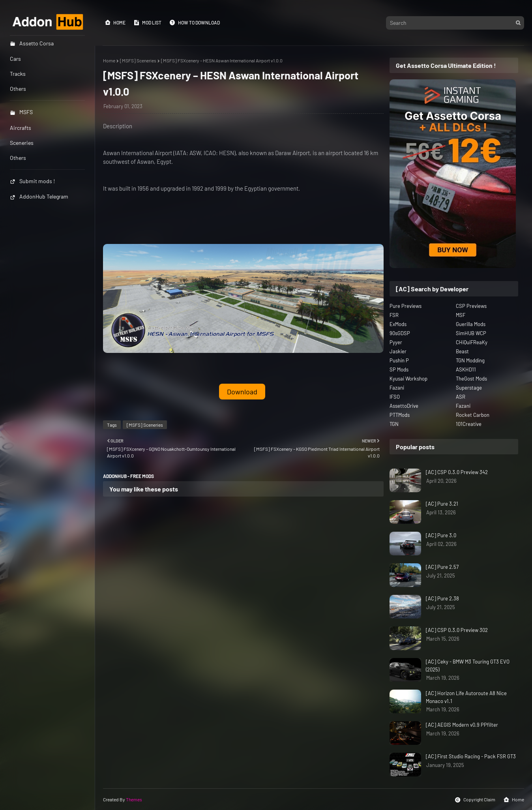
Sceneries (22, 143)
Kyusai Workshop (408, 379)
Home (115, 22)
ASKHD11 (466, 369)
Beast (462, 351)
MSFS (21, 112)
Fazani (397, 388)
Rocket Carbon (473, 415)
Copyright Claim (475, 800)
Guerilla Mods (471, 324)
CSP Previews (471, 306)
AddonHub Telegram (39, 196)
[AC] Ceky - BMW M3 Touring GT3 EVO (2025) (468, 666)
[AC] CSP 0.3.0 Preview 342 (457, 472)
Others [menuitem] (18, 89)
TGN (394, 424)
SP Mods (399, 369)
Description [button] (118, 126)
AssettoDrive (404, 406)
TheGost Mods (471, 379)
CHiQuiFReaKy (472, 342)
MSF (461, 315)
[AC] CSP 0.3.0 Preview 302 (457, 630)
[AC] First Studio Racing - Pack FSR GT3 (471, 756)
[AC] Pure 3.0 (441, 535)
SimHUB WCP (471, 333)
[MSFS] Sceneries (138, 60)
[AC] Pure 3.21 (442, 504)
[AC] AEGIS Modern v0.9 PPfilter (462, 725)
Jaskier (398, 351)
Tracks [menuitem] (18, 74)
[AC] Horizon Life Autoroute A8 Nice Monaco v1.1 (466, 697)
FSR (394, 315)
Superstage (469, 388)
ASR (461, 397)
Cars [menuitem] (15, 59)
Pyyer (396, 342)
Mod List (147, 22)
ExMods (398, 324)
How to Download (195, 22)
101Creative (469, 424)
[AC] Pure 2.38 (442, 598)
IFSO (395, 397)
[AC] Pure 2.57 (442, 567)
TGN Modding (470, 360)
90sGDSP (400, 333)
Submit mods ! (32, 181)
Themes (134, 799)
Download (242, 392)
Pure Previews (406, 306)
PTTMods (400, 415)
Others (18, 158)
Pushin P (399, 360)
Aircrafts (21, 128)
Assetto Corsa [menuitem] (32, 43)
